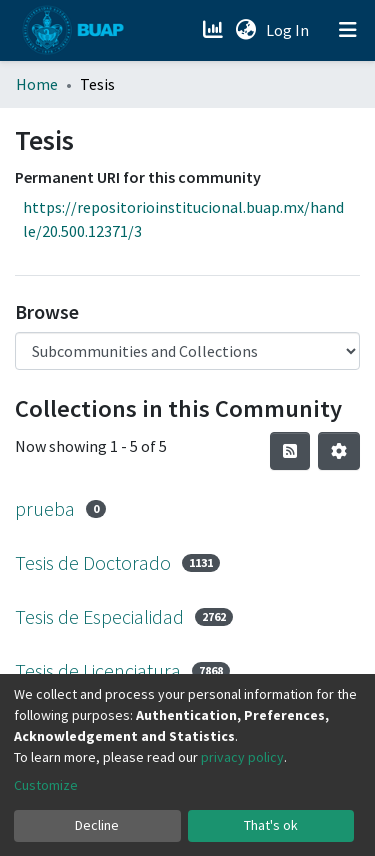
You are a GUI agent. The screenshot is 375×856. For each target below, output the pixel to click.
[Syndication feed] (290, 451)
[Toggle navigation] (348, 30)
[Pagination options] (339, 451)
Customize (46, 785)
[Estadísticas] (214, 30)
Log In (289, 30)
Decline (97, 825)
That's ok (271, 825)
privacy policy (242, 757)
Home (37, 84)
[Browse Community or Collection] (187, 351)
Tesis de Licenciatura (98, 670)
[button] (245, 30)
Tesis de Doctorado (93, 562)
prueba (45, 508)
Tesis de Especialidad (99, 616)
